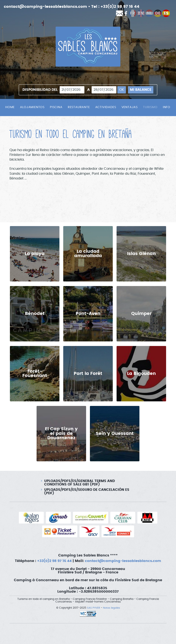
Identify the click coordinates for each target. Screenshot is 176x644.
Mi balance (141, 90)
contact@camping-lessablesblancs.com (45, 7)
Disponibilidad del (40, 90)
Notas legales (112, 608)
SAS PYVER (93, 608)
